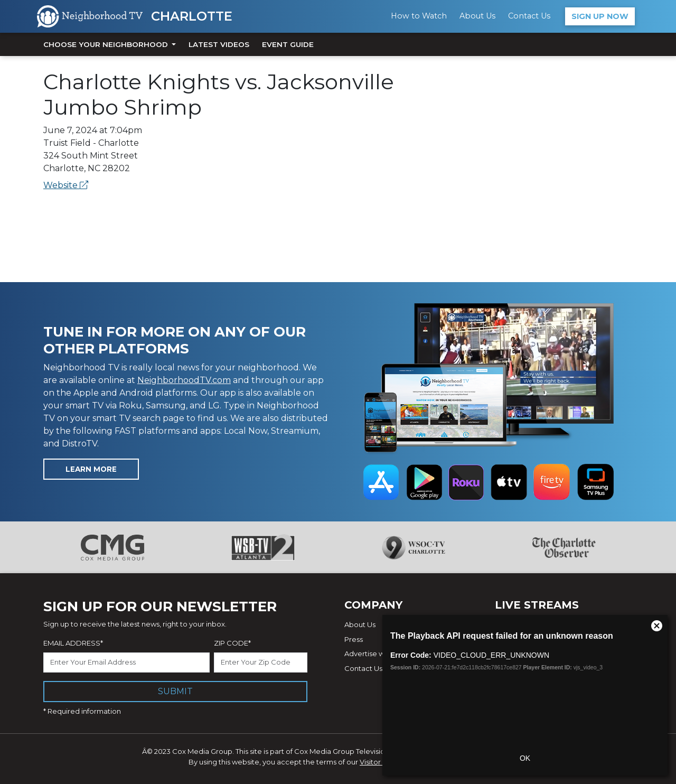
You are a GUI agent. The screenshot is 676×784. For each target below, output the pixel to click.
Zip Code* (232, 643)
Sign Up (600, 16)
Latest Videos (219, 44)
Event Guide (288, 44)
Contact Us (529, 16)
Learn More (91, 469)
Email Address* (73, 643)
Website (66, 185)
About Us (477, 16)
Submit (175, 691)
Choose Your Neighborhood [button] (107, 44)
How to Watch (419, 16)
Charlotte (192, 16)
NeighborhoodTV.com (184, 380)
